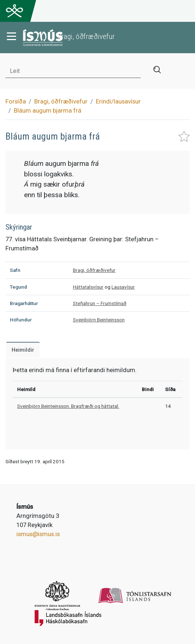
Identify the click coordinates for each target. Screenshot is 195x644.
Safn (15, 270)
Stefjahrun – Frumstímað (100, 303)
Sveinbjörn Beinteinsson (99, 320)
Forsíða (16, 101)
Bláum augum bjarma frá (48, 110)
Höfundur (21, 320)
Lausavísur (123, 287)
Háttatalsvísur (88, 287)
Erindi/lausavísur (118, 101)
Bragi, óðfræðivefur (61, 101)
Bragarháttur (24, 303)
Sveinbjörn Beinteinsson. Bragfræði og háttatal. (68, 406)
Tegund (18, 287)
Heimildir (23, 350)
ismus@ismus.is (38, 534)
